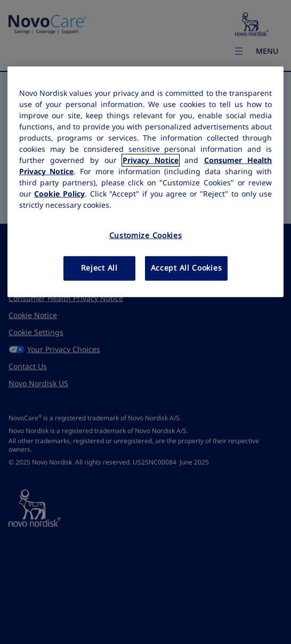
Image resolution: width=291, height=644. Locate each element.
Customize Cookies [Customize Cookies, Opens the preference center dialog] (146, 235)
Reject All (99, 268)
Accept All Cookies (187, 268)
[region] (146, 182)
